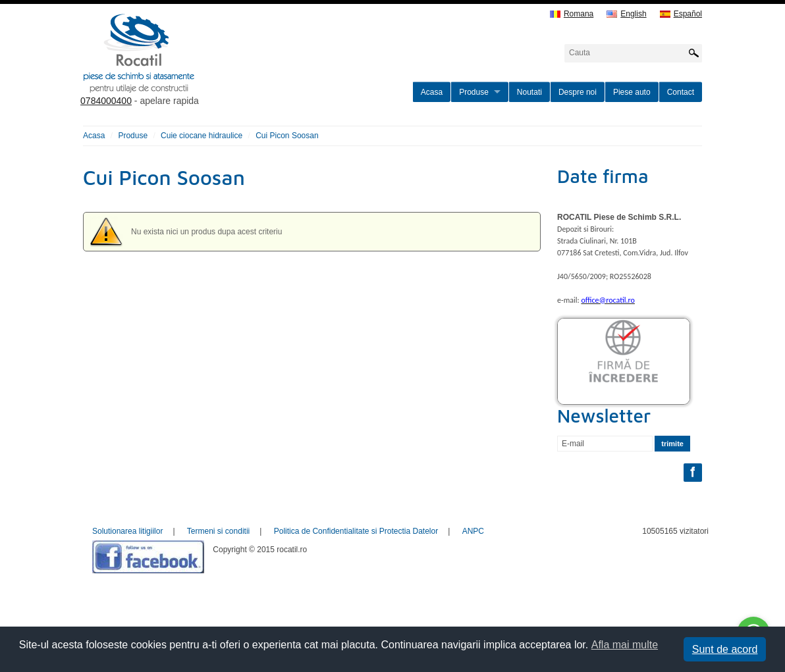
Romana (572, 14)
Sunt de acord (725, 649)
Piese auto (632, 92)
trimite (672, 444)
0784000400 (106, 101)
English (626, 14)
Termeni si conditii (218, 531)
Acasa (432, 92)
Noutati (529, 92)
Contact (681, 92)
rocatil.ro (205, 70)
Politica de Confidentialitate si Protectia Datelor (356, 531)
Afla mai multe (625, 645)
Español (681, 14)
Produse (474, 92)
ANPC (473, 531)
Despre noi (578, 92)
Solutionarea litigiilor (127, 531)
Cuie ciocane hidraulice (202, 136)
